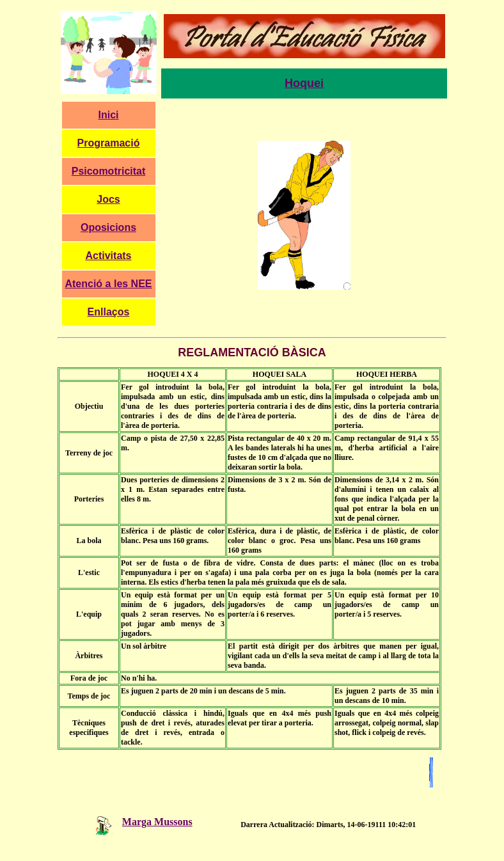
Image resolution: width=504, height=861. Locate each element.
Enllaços (109, 312)
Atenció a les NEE (108, 284)
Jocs (108, 199)
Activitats (108, 256)
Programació (109, 143)
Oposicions (108, 227)
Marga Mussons (138, 822)
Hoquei (304, 83)
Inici (108, 115)
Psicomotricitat (109, 171)
